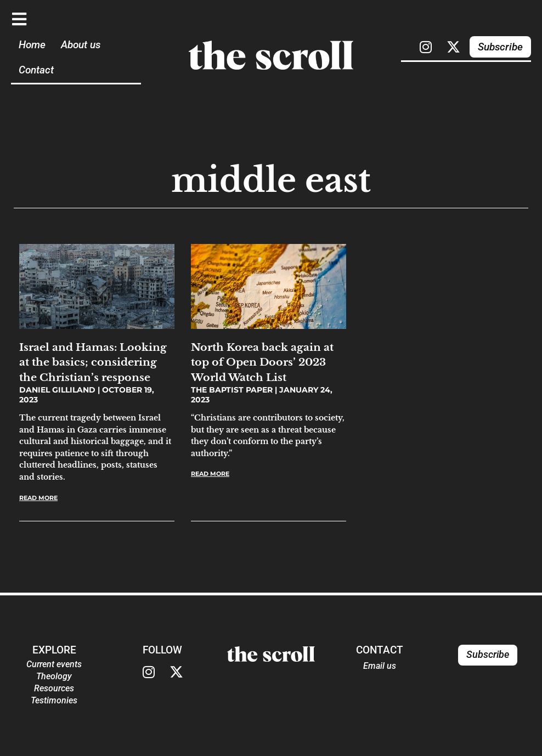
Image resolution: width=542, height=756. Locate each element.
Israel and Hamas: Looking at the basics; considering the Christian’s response (93, 362)
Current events (54, 664)
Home (32, 45)
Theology (54, 676)
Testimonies (54, 700)
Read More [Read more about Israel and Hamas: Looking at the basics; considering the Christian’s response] (38, 498)
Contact (36, 70)
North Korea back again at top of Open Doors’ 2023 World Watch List (262, 362)
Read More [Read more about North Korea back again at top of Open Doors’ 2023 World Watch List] (210, 474)
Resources (54, 688)
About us (81, 45)
